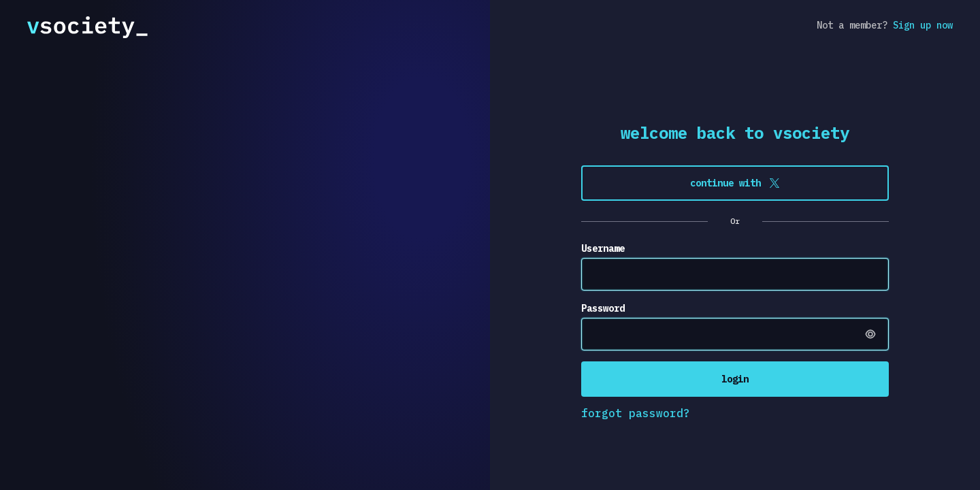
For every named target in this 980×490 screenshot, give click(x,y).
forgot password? (636, 413)
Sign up (923, 25)
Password (603, 308)
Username (603, 248)
